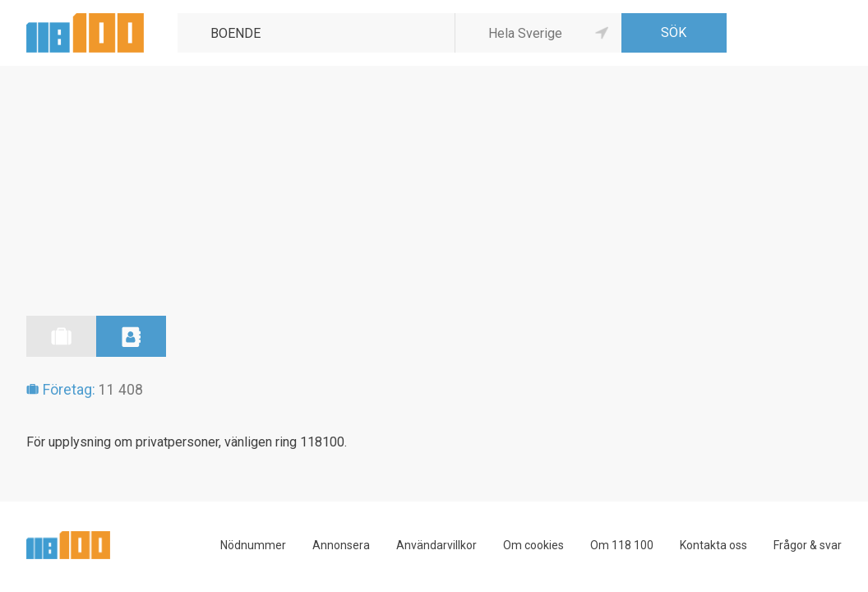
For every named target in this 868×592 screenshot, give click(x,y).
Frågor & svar (808, 545)
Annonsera (341, 545)
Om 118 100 (622, 545)
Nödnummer (253, 545)
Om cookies (533, 545)
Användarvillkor (436, 545)
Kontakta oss (713, 545)
